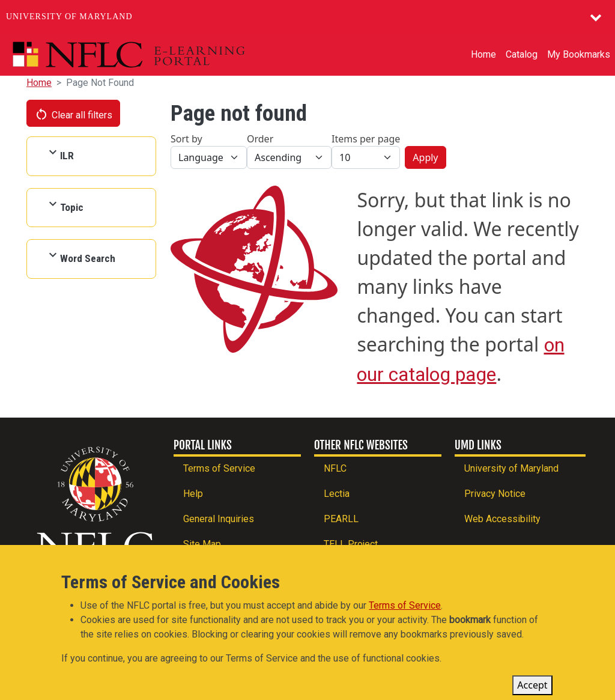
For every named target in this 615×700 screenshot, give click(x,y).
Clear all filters (73, 114)
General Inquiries (219, 519)
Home (483, 54)
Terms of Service (219, 468)
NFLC (335, 468)
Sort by (186, 139)
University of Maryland (69, 17)
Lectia (337, 494)
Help (193, 494)
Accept (532, 689)
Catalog (522, 54)
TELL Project (351, 544)
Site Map (202, 544)
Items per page (366, 139)
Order (260, 139)
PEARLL (341, 519)
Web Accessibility (502, 519)
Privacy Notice (495, 494)
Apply (425, 157)
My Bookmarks (579, 54)
